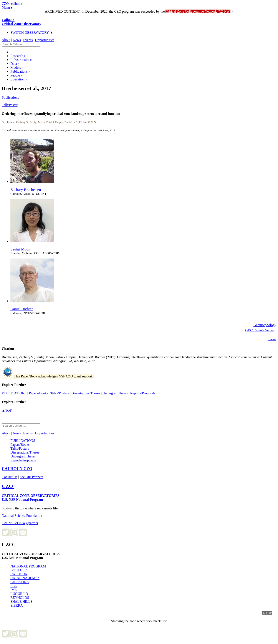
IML (14, 590)
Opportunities (45, 40)
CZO (17, 469)
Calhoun (21, 22)
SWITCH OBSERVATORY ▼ (32, 33)
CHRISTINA (20, 582)
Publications (20, 71)
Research (18, 56)
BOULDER (19, 570)
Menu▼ (7, 8)
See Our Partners (31, 477)
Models (17, 68)
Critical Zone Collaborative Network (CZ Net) (198, 11)
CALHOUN (19, 574)
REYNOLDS (20, 598)
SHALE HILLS (21, 601)
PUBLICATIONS (14, 393)
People (17, 75)
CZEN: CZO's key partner (20, 523)
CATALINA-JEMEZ (25, 578)
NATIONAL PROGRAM (28, 566)
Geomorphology (265, 325)
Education (19, 79)
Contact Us (10, 477)
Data (15, 64)
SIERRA (17, 605)
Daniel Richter (22, 309)
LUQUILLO (19, 594)
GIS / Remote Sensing (261, 330)
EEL (14, 586)
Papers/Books (38, 393)
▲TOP (7, 410)
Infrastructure (21, 60)
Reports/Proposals (142, 393)
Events (28, 40)
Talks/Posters (59, 393)
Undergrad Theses (115, 393)
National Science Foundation (22, 516)
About (6, 40)
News (17, 40)
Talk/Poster (10, 105)
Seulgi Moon (20, 249)
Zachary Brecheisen (26, 190)
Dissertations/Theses (85, 393)
